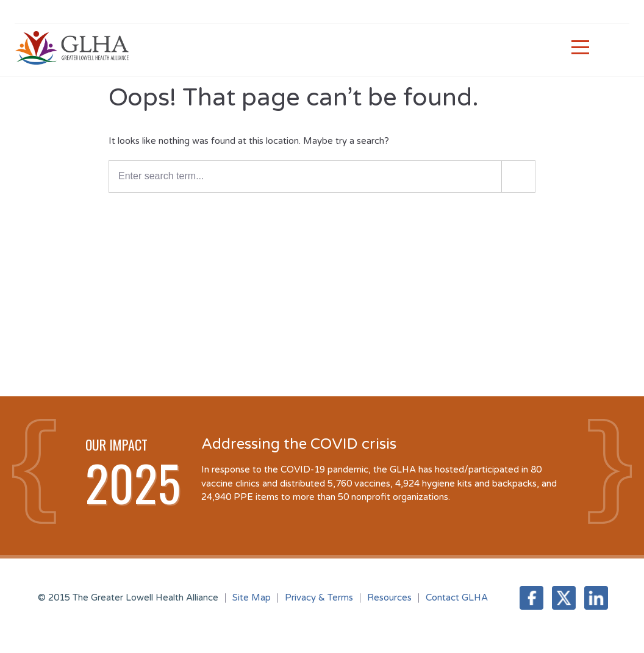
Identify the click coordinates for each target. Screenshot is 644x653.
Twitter (564, 598)
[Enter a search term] (322, 177)
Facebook (531, 598)
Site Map (252, 598)
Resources (389, 598)
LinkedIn (596, 598)
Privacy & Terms (319, 598)
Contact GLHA (457, 598)
